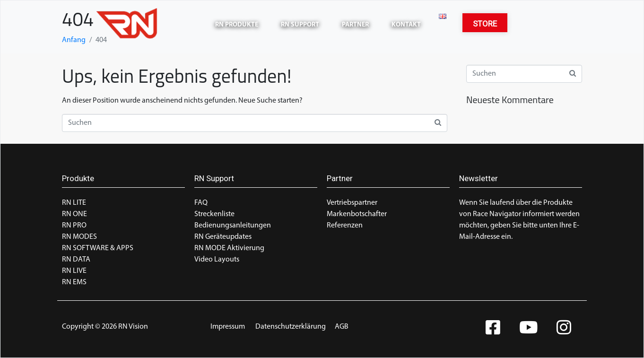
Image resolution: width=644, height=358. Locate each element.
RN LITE (74, 203)
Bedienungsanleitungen (233, 226)
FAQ (201, 203)
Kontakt (406, 25)
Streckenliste (214, 214)
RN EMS (74, 282)
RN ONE (74, 214)
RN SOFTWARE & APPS (98, 248)
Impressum (228, 327)
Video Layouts (217, 260)
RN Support (300, 25)
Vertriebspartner (352, 203)
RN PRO (74, 226)
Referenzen (345, 226)
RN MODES (79, 237)
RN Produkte (237, 25)
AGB (342, 327)
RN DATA (76, 260)
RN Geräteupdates (223, 237)
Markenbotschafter (357, 214)
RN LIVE (74, 271)
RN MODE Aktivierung (229, 248)
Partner (355, 25)
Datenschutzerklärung (291, 327)
